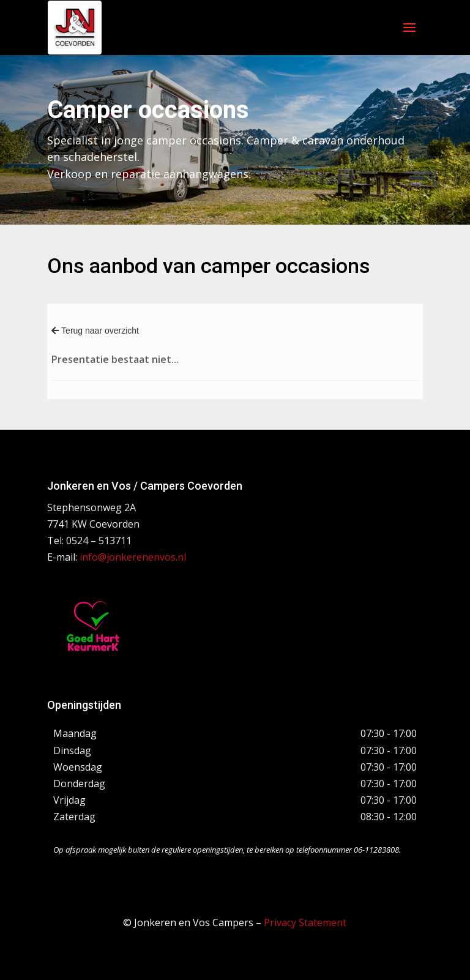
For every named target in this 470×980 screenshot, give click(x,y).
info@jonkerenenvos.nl (133, 557)
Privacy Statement (305, 922)
